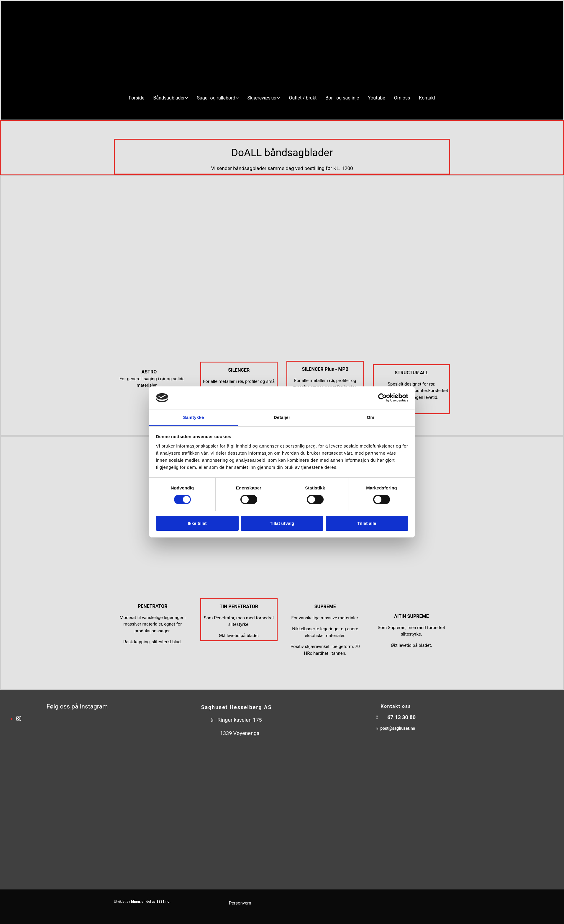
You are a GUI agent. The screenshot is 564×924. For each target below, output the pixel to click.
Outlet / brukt (303, 98)
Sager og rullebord (216, 98)
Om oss (402, 98)
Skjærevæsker (262, 98)
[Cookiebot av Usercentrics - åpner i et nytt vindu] (382, 398)
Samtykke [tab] (194, 417)
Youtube (377, 98)
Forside (137, 98)
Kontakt (427, 98)
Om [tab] (370, 417)
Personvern (240, 903)
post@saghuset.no (398, 728)
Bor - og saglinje (342, 98)
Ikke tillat (197, 523)
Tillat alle (367, 523)
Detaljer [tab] (282, 417)
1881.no (163, 902)
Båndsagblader (169, 98)
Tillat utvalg (282, 523)
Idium (136, 902)
